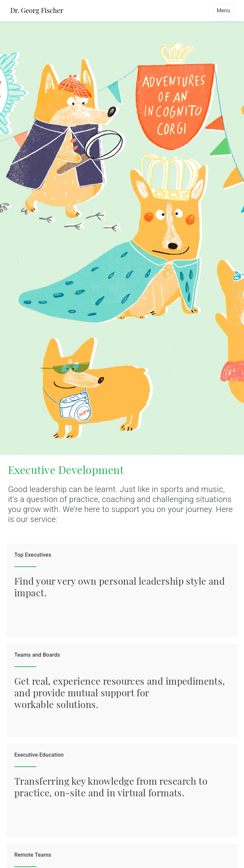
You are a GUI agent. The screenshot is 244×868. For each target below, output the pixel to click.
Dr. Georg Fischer (37, 10)
